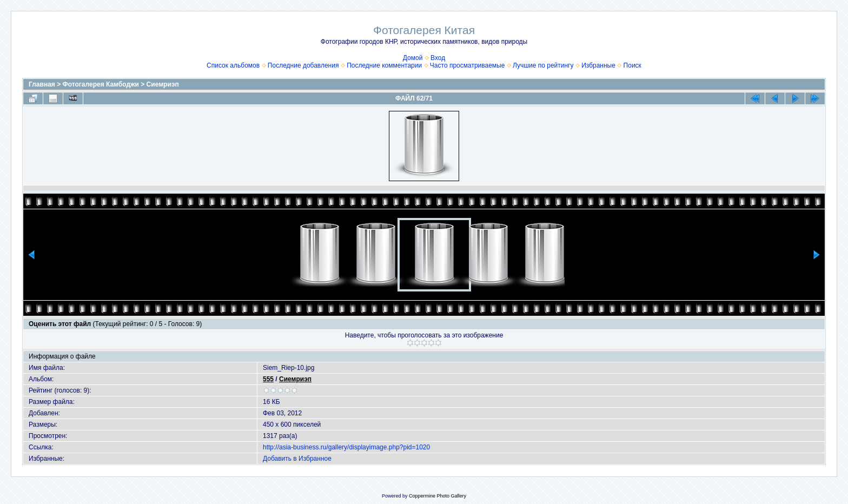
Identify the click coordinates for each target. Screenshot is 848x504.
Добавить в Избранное (297, 459)
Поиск (632, 65)
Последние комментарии (384, 65)
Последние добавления (303, 65)
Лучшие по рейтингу (543, 65)
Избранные (598, 65)
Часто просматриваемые (468, 65)
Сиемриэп (163, 84)
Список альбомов (233, 65)
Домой (413, 58)
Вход (438, 58)
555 (268, 379)
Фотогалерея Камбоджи (101, 84)
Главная (42, 84)
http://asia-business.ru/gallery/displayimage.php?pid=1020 (346, 447)
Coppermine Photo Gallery (438, 496)
